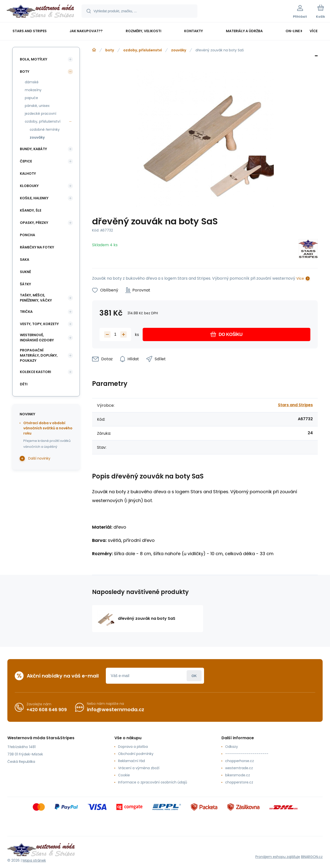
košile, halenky (34, 198)
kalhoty (28, 174)
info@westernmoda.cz (116, 709)
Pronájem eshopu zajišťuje (278, 857)
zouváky (179, 50)
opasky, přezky (34, 223)
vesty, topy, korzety (39, 324)
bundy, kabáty (33, 149)
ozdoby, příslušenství (143, 50)
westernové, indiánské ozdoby (37, 338)
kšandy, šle (31, 210)
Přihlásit (194, 676)
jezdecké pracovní (41, 114)
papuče (31, 98)
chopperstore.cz (239, 782)
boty (110, 50)
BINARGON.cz (312, 857)
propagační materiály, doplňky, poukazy (39, 355)
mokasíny (33, 90)
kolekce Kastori (35, 372)
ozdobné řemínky (45, 130)
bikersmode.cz (238, 775)
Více (300, 278)
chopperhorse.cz (240, 761)
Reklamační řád (131, 761)
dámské (32, 82)
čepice (26, 161)
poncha (27, 235)
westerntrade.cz (239, 768)
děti (24, 384)
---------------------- (247, 754)
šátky (25, 284)
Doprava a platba (133, 747)
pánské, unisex (37, 106)
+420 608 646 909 (47, 710)
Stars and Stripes (295, 405)
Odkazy (232, 747)
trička (26, 312)
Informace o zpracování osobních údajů (153, 782)
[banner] (40, 12)
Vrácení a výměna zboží (139, 768)
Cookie (124, 775)
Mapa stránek (34, 860)
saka (25, 260)
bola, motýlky (34, 59)
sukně (25, 272)
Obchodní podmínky (136, 754)
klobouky (29, 186)
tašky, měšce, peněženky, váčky (36, 298)
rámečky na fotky (37, 247)
